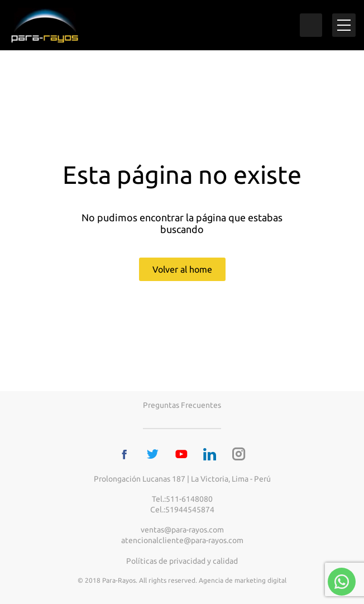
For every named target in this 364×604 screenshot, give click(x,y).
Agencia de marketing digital (243, 580)
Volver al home (182, 269)
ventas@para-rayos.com (182, 530)
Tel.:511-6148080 (182, 499)
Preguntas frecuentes (182, 405)
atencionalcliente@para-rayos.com (182, 540)
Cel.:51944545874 (182, 510)
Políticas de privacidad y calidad (182, 561)
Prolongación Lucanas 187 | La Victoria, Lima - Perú (182, 479)
